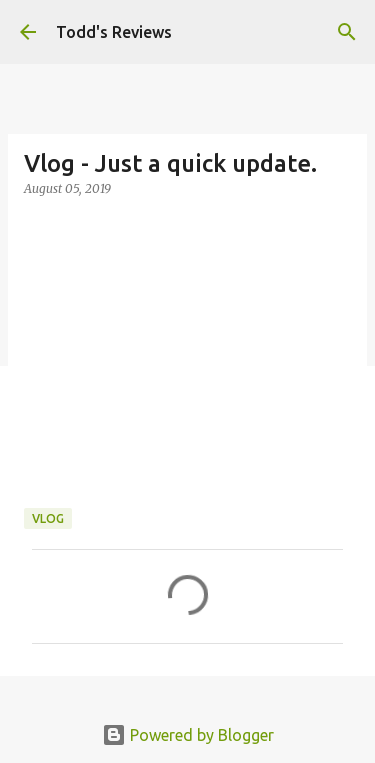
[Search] (347, 32)
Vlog (48, 518)
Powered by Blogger (188, 735)
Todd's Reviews (114, 32)
